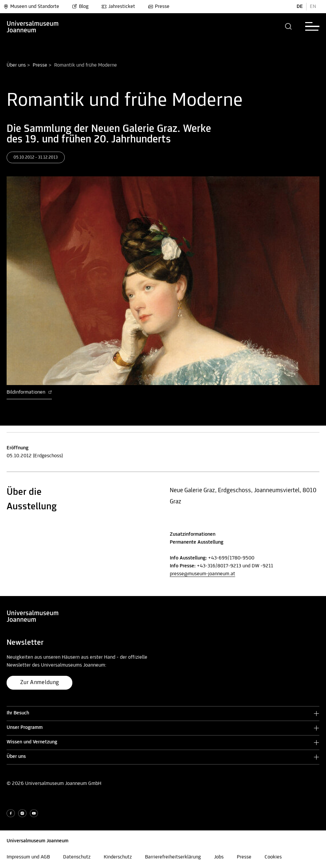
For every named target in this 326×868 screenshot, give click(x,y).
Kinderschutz (118, 857)
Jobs (219, 857)
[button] (289, 26)
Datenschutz (77, 857)
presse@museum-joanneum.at (202, 574)
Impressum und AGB (28, 857)
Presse (159, 7)
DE (300, 7)
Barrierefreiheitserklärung (173, 857)
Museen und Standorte (31, 7)
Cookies (273, 857)
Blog (80, 7)
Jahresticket (118, 7)
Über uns (16, 65)
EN (313, 7)
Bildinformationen (29, 392)
